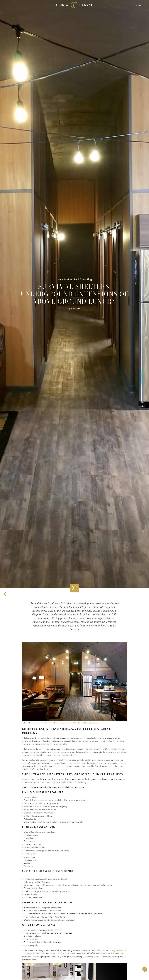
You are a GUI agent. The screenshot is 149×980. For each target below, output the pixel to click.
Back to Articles (5, 594)
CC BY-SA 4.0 (75, 723)
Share (144, 968)
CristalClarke (74, 5)
